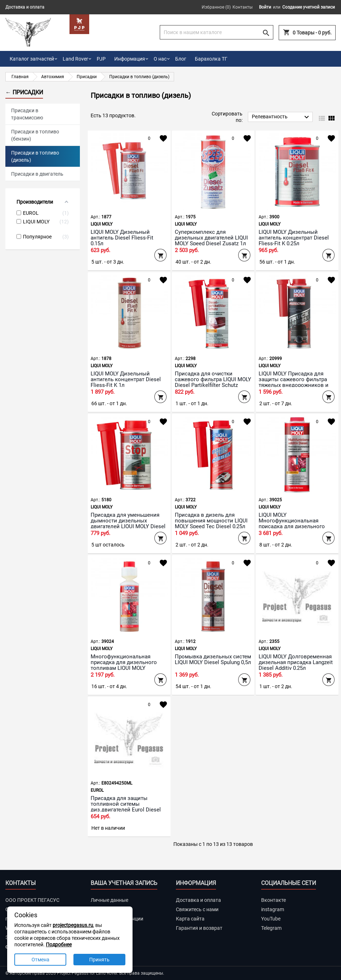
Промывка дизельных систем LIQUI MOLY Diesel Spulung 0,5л (213, 659)
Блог (181, 59)
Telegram (271, 928)
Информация (130, 59)
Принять (99, 960)
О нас (160, 59)
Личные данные (109, 900)
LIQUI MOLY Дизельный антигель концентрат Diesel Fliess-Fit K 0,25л (294, 238)
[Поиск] (217, 32)
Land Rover (75, 59)
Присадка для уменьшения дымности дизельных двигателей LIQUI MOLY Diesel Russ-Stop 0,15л (128, 524)
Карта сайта (190, 919)
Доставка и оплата (25, 7)
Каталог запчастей (32, 59)
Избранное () (216, 7)
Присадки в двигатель (37, 174)
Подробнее (59, 945)
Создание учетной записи (309, 7)
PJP (101, 59)
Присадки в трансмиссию (27, 114)
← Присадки (24, 92)
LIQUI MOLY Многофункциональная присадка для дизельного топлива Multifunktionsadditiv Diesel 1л (295, 526)
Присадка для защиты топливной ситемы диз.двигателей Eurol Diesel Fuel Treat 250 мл (126, 807)
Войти (265, 7)
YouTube (271, 919)
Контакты (242, 7)
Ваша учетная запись (124, 883)
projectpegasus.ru (73, 925)
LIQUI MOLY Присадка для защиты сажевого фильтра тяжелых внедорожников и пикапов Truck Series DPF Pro (296, 382)
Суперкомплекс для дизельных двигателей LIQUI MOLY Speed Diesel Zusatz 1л (211, 238)
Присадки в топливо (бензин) (35, 135)
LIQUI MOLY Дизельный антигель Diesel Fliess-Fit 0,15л (122, 238)
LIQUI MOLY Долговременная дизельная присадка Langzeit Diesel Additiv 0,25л (296, 662)
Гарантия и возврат (199, 928)
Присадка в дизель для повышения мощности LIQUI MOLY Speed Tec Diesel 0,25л (211, 521)
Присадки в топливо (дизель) (35, 156)
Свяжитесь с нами (197, 909)
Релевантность (281, 117)
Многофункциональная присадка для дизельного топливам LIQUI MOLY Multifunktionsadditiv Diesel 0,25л (124, 668)
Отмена (40, 960)
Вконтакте (273, 900)
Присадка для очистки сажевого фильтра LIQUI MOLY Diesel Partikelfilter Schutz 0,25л (213, 382)
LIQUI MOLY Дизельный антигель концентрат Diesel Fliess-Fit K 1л (126, 379)
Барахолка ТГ (211, 59)
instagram (273, 909)
